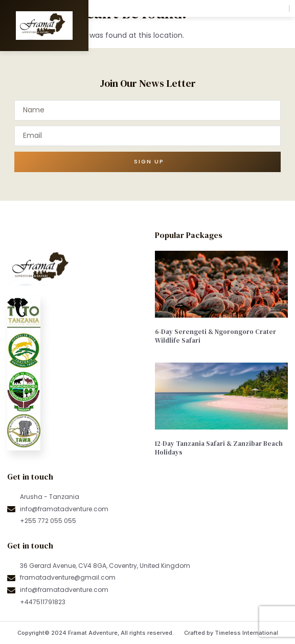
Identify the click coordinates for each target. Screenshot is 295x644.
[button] (275, 8)
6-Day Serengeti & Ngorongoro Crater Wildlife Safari (215, 336)
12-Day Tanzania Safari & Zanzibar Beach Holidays (219, 448)
